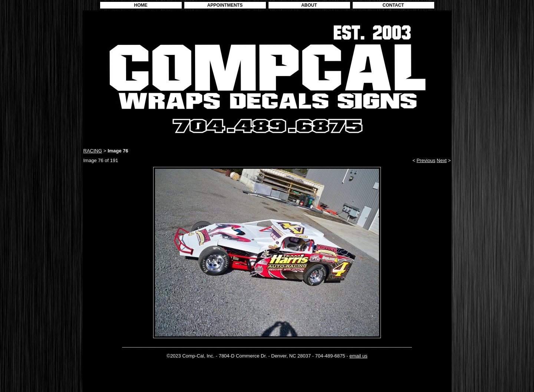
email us (358, 356)
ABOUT (309, 5)
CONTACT (393, 5)
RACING (93, 151)
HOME (141, 5)
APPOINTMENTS (225, 5)
